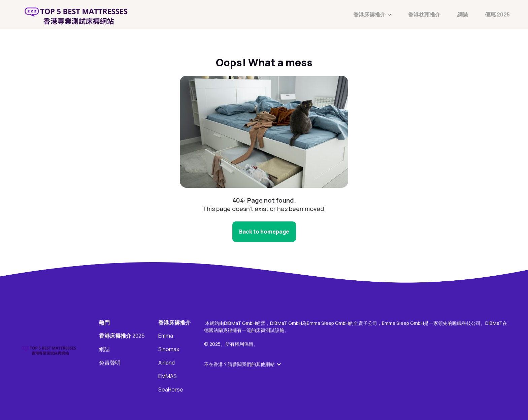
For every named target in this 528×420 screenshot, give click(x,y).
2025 (122, 336)
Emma (166, 336)
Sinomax (169, 350)
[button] (246, 364)
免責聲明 (110, 363)
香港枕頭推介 (424, 15)
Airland (167, 363)
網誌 (463, 15)
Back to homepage (264, 232)
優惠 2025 (497, 15)
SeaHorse (171, 390)
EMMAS (168, 377)
